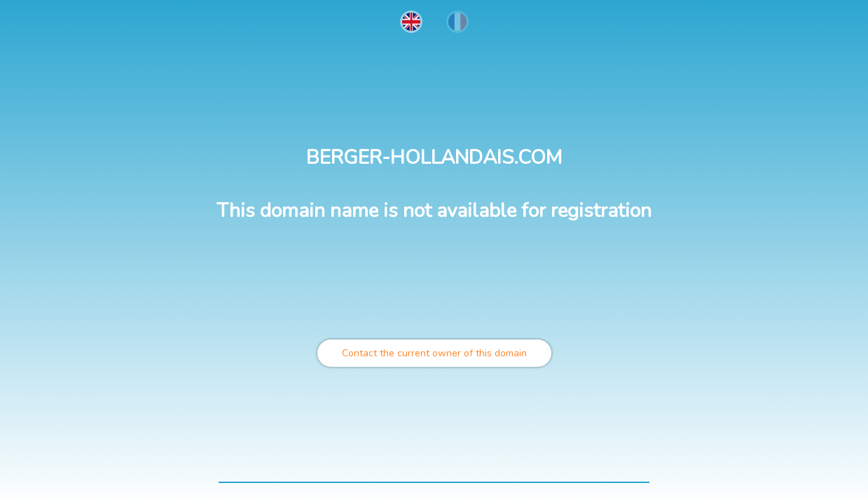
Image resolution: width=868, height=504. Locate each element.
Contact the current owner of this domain (434, 353)
